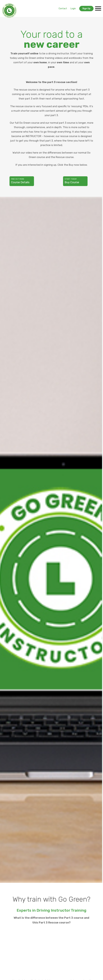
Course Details (22, 181)
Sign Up (86, 9)
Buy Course (75, 181)
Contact (63, 9)
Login (73, 9)
